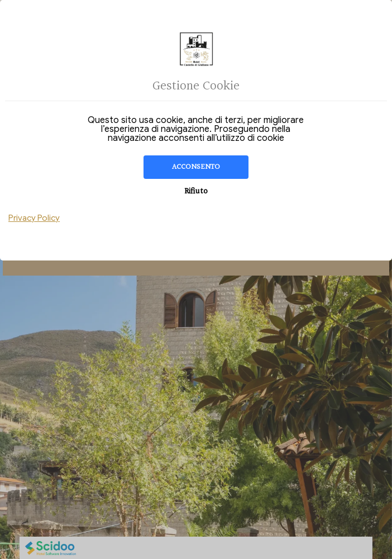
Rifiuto (196, 191)
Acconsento (196, 167)
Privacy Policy (34, 218)
